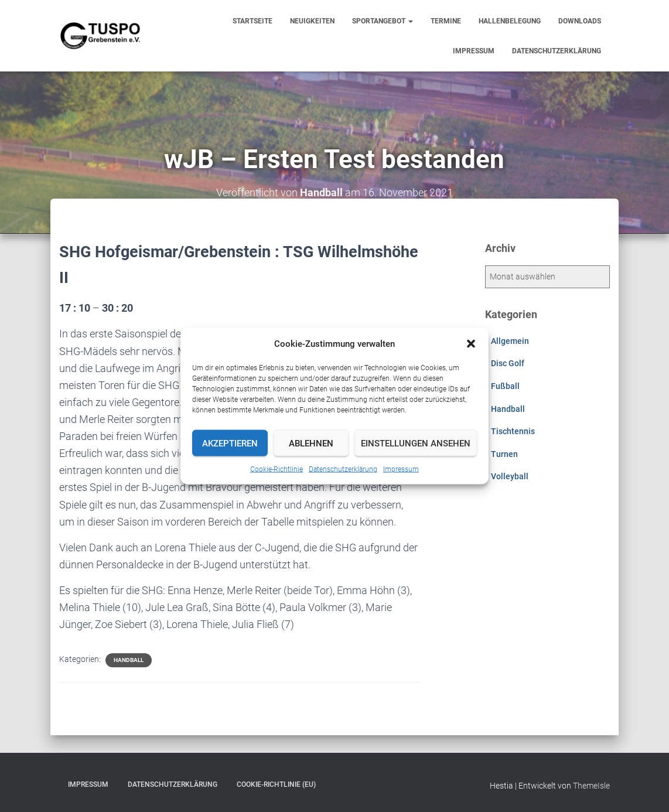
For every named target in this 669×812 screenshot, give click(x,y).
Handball (129, 660)
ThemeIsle (591, 786)
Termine (446, 21)
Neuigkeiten (312, 21)
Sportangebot (383, 21)
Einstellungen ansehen (416, 443)
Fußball (505, 386)
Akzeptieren (230, 443)
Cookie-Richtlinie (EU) (276, 784)
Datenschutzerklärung (343, 469)
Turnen (504, 454)
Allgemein (510, 341)
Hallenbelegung (510, 21)
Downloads (580, 21)
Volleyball (510, 476)
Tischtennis (513, 431)
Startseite (252, 21)
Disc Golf (508, 363)
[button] (471, 344)
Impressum (401, 469)
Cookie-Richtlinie (277, 469)
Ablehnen (311, 443)
